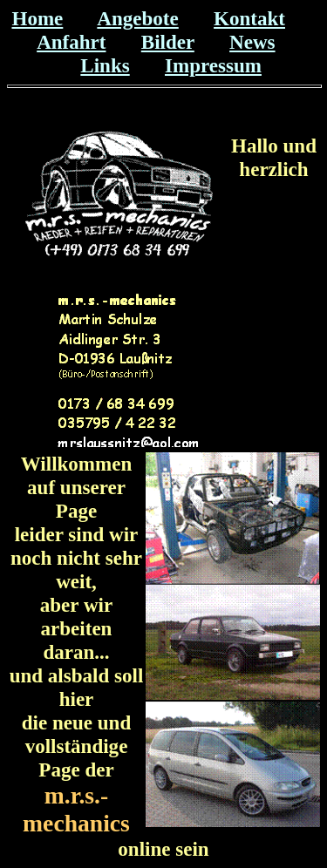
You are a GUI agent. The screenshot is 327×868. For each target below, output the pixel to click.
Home (37, 18)
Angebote (137, 18)
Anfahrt (71, 42)
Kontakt (249, 18)
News (252, 42)
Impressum (213, 65)
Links (105, 65)
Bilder (168, 42)
